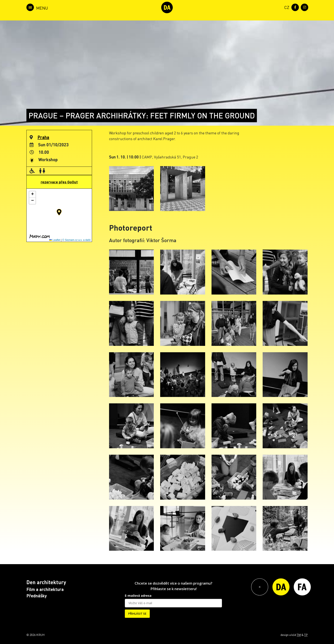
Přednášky (37, 596)
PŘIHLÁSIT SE (137, 614)
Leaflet (55, 240)
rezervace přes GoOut (59, 182)
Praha (43, 137)
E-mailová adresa (138, 596)
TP (306, 635)
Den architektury (46, 582)
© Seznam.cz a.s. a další (77, 240)
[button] (59, 212)
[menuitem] (286, 7)
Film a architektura (45, 589)
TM (299, 635)
